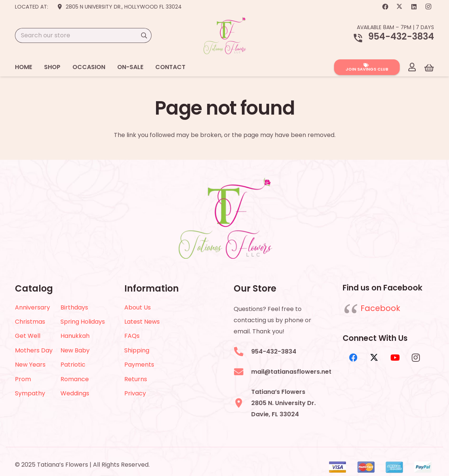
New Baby (75, 350)
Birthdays (74, 307)
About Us (138, 307)
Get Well (28, 336)
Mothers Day (34, 350)
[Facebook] (385, 7)
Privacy (135, 393)
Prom (23, 379)
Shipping (137, 350)
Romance (75, 379)
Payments (139, 365)
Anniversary (32, 307)
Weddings (75, 393)
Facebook (380, 308)
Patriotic (73, 365)
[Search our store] (83, 35)
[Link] (412, 67)
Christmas (30, 322)
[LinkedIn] (414, 7)
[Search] (144, 35)
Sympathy (30, 393)
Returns (136, 379)
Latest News (142, 322)
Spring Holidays (83, 322)
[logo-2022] (225, 35)
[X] (399, 7)
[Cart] (429, 68)
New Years (30, 365)
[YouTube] (395, 358)
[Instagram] (428, 7)
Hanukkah (75, 336)
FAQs (132, 336)
